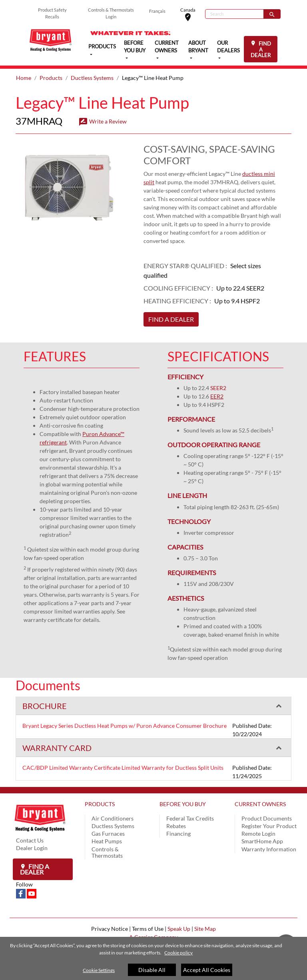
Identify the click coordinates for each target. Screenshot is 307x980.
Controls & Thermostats (107, 852)
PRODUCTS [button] (102, 46)
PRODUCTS (100, 804)
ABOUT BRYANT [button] (198, 47)
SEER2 (218, 388)
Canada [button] (193, 14)
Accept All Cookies (207, 970)
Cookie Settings (99, 970)
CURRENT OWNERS (260, 804)
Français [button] (157, 11)
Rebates (176, 826)
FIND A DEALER (261, 49)
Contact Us (30, 840)
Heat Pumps (107, 841)
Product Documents (267, 818)
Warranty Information (269, 849)
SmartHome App (262, 841)
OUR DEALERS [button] (228, 47)
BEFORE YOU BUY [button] (135, 47)
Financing (178, 834)
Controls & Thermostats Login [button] (111, 13)
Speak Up (179, 929)
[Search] (234, 14)
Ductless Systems (92, 78)
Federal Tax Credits (190, 818)
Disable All (152, 970)
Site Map (205, 929)
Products (51, 78)
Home (24, 78)
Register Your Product (269, 826)
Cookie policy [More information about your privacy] (178, 953)
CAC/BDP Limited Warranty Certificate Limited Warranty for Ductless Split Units (123, 768)
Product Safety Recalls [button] (52, 13)
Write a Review (103, 121)
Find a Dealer (35, 869)
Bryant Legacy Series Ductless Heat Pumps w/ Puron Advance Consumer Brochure (125, 726)
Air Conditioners (113, 818)
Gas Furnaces (108, 834)
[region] (153, 958)
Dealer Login (32, 848)
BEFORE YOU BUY (183, 804)
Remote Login (258, 834)
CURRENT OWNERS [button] (167, 47)
